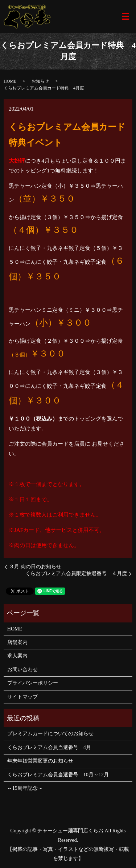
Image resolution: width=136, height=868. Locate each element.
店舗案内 (17, 642)
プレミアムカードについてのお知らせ (50, 734)
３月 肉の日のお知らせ (35, 567)
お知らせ (40, 81)
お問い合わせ (22, 670)
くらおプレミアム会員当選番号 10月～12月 (58, 775)
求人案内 (17, 656)
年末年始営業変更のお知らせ (40, 761)
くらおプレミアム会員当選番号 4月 (49, 747)
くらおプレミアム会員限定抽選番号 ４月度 (76, 574)
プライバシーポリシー (33, 683)
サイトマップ (22, 697)
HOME (10, 81)
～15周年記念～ (25, 788)
